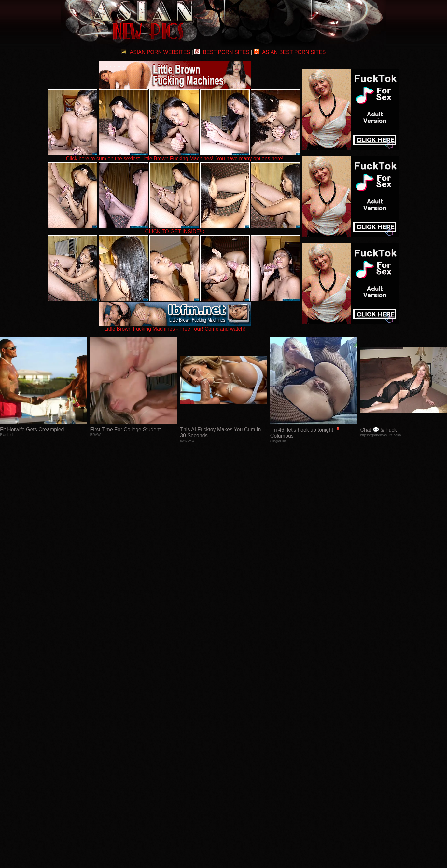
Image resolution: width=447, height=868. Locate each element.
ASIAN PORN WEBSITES (156, 52)
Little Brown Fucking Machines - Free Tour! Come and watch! (175, 326)
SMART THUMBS (235, 738)
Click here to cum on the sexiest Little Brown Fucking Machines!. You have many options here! (175, 159)
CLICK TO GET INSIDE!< (175, 231)
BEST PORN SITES (222, 52)
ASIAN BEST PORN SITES (290, 52)
